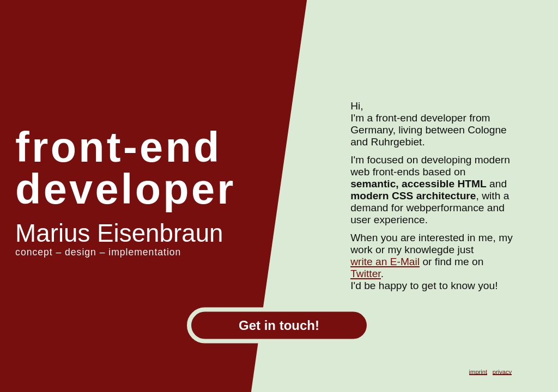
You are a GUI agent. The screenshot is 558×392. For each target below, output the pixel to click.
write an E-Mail (385, 262)
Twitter (365, 274)
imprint (478, 372)
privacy (502, 372)
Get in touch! (279, 325)
